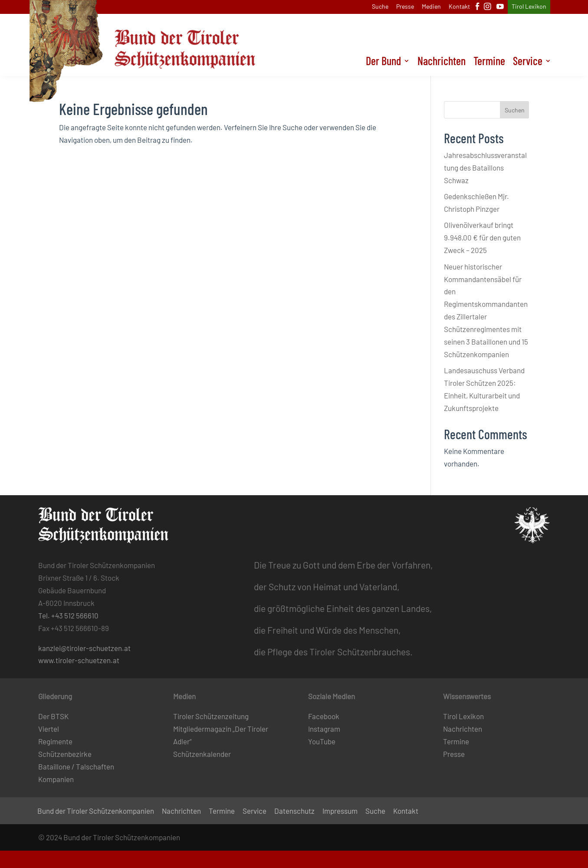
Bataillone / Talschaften (76, 766)
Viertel (49, 729)
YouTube (322, 741)
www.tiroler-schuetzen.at (79, 660)
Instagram (324, 729)
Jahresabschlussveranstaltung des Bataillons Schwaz (485, 168)
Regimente (55, 741)
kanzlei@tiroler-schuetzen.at (84, 648)
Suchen (515, 110)
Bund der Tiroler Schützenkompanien (96, 811)
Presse (405, 7)
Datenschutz (294, 811)
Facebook (324, 716)
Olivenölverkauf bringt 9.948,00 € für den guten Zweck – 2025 (482, 237)
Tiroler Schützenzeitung (211, 716)
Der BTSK (53, 716)
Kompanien (56, 779)
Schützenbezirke (65, 754)
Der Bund (383, 62)
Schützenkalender (202, 754)
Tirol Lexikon (529, 7)
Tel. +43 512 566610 (68, 615)
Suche (380, 7)
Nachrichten (442, 62)
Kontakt (459, 7)
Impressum (340, 811)
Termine (489, 62)
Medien (431, 7)
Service (528, 62)
